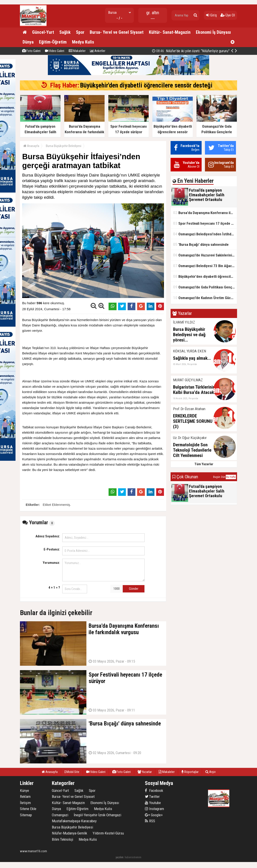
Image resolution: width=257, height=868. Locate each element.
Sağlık (65, 32)
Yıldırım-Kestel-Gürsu (108, 833)
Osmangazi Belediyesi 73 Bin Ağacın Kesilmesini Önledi (205, 266)
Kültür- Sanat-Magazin (170, 32)
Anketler (98, 51)
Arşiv (210, 772)
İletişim (25, 803)
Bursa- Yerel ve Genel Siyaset (117, 32)
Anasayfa (31, 146)
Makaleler (77, 51)
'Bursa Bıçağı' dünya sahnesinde (201, 244)
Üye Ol (228, 15)
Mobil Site (72, 772)
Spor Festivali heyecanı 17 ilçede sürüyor (205, 223)
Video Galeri (55, 51)
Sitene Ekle (28, 809)
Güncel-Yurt (43, 32)
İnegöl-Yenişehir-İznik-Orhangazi (97, 815)
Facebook (154, 791)
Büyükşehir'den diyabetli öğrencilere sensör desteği (146, 85)
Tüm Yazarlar (204, 464)
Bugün (217, 477)
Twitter (152, 796)
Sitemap (26, 815)
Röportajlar (190, 772)
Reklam (25, 796)
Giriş (211, 15)
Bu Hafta (231, 477)
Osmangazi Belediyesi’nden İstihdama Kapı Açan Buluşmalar (205, 234)
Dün (223, 477)
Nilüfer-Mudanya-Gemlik (69, 833)
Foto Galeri (31, 51)
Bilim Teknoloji (62, 839)
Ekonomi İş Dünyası (213, 32)
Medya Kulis (83, 42)
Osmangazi (60, 815)
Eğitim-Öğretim (53, 42)
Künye (24, 791)
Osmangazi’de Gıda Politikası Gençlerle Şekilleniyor (185, 51)
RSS (150, 821)
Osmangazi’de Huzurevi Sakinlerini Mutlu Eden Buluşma (205, 255)
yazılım (120, 857)
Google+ (154, 815)
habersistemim (133, 857)
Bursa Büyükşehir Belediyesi (64, 146)
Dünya (28, 42)
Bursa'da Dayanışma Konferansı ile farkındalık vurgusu (205, 213)
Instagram (154, 809)
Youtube (153, 803)
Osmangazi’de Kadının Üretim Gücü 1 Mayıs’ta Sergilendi (205, 298)
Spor (80, 32)
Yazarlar (145, 772)
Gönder (134, 589)
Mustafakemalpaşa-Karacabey (74, 821)
